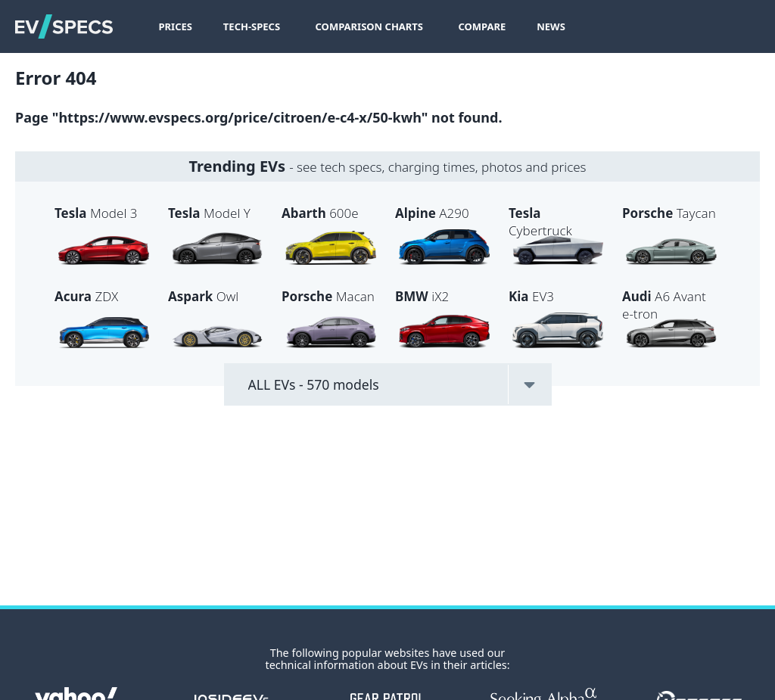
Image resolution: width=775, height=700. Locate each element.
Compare (482, 26)
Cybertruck (540, 222)
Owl (203, 296)
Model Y (209, 213)
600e (320, 213)
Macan (328, 296)
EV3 (531, 296)
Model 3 (96, 213)
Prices (175, 26)
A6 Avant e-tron (664, 305)
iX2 (422, 296)
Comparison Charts (370, 26)
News (551, 26)
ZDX (86, 296)
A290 (432, 213)
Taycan (669, 213)
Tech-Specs (252, 26)
